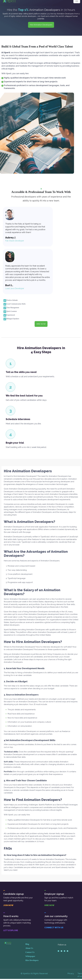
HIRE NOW (49, 905)
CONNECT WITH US (54, 928)
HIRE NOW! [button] (41, 324)
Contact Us (30, 952)
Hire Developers (32, 960)
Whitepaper (30, 956)
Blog (27, 944)
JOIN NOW (8, 905)
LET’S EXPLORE (11, 930)
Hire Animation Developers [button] (41, 25)
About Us (29, 948)
